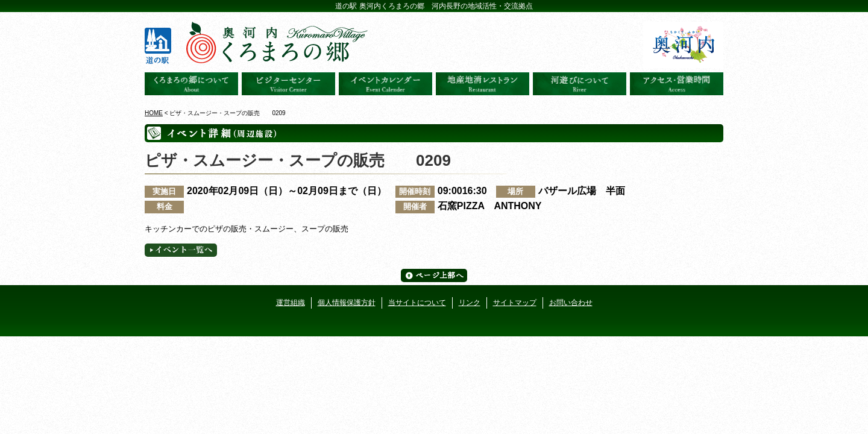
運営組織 (291, 303)
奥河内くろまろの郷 (191, 84)
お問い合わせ (571, 303)
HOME (154, 113)
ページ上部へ (434, 275)
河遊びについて (580, 84)
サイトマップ (515, 303)
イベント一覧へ (181, 250)
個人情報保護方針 (347, 303)
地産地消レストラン (483, 84)
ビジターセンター (288, 84)
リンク (470, 303)
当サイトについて (417, 303)
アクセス (677, 84)
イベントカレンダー (385, 84)
